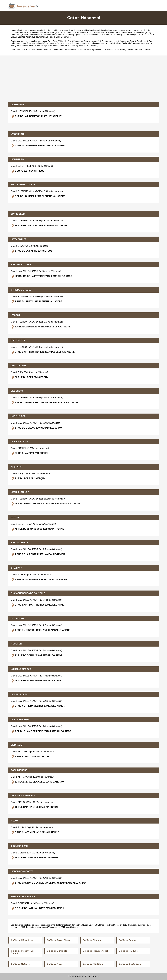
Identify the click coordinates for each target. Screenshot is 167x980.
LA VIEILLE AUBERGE (23, 796)
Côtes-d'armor (125, 30)
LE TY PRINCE (19, 239)
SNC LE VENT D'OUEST (23, 185)
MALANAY (16, 467)
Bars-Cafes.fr (17, 30)
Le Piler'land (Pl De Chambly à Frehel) (51, 46)
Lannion (130, 50)
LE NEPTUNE (18, 105)
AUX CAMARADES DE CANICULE (28, 593)
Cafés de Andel (55, 964)
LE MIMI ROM (18, 159)
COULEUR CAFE (19, 846)
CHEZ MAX (17, 568)
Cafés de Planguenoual (95, 951)
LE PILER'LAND (19, 442)
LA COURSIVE (19, 366)
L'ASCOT (16, 315)
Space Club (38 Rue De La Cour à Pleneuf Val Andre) (98, 35)
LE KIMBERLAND (20, 720)
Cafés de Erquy (127, 940)
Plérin (137, 50)
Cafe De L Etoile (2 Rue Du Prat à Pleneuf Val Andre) (66, 41)
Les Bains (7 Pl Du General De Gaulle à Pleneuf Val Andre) (106, 43)
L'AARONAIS (18, 134)
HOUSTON (16, 644)
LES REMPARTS (19, 694)
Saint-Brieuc (120, 50)
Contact (95, 977)
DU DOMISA (17, 619)
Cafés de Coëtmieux (130, 964)
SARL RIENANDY (20, 770)
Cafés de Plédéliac (93, 964)
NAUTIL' (15, 517)
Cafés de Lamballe (57, 951)
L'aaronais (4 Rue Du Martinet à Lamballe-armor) (110, 33)
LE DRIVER (17, 745)
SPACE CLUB (18, 214)
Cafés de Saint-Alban (58, 940)
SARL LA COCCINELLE (23, 897)
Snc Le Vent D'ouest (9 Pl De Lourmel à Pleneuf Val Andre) (48, 35)
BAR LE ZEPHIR (19, 543)
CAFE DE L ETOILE (21, 290)
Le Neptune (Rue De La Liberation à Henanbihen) (66, 33)
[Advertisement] (84, 79)
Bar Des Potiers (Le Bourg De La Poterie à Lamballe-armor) (44, 37)
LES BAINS (17, 391)
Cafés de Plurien (92, 940)
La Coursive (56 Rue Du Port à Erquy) (63, 43)
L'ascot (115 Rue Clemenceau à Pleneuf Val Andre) (113, 41)
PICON (15, 821)
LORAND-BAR (18, 416)
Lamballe (147, 50)
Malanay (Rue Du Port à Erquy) (84, 46)
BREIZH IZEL (18, 340)
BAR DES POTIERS (21, 265)
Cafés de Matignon (21, 964)
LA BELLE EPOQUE (21, 669)
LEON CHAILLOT (20, 492)
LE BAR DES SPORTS (22, 871)
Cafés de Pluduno (128, 951)
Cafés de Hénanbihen (23, 940)
